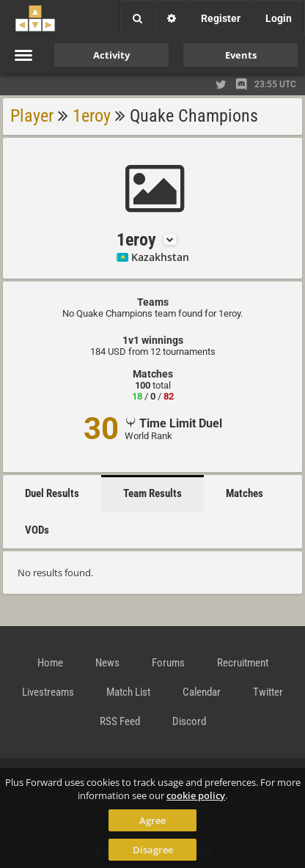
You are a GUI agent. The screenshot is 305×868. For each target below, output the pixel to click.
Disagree (153, 850)
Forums (168, 663)
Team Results (152, 493)
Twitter (268, 692)
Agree (152, 820)
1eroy (92, 116)
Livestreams (48, 692)
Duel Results (52, 493)
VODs (37, 530)
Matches (245, 493)
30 (101, 429)
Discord (189, 721)
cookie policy (196, 795)
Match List (128, 692)
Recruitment (243, 663)
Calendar (202, 692)
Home (50, 663)
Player (32, 116)
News (107, 663)
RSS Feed (120, 721)
